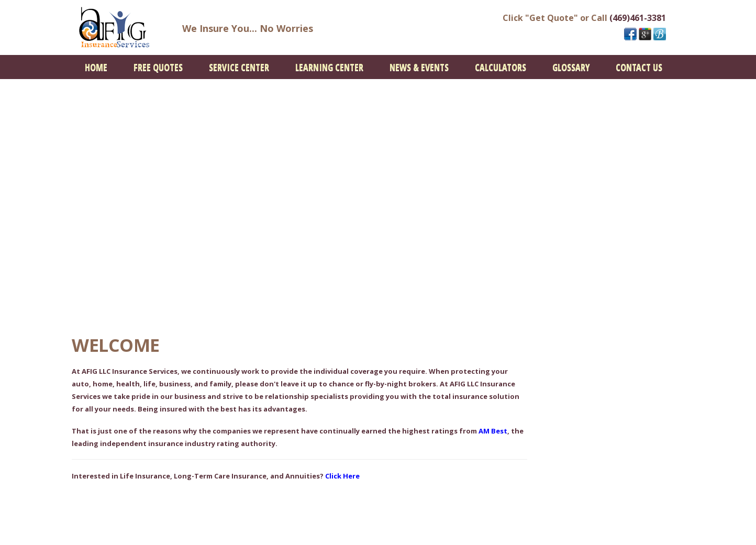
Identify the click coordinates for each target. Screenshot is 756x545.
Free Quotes (158, 67)
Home (96, 67)
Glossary (571, 67)
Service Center (239, 67)
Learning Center (329, 67)
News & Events (419, 67)
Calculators (501, 67)
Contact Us (639, 67)
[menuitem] (96, 67)
